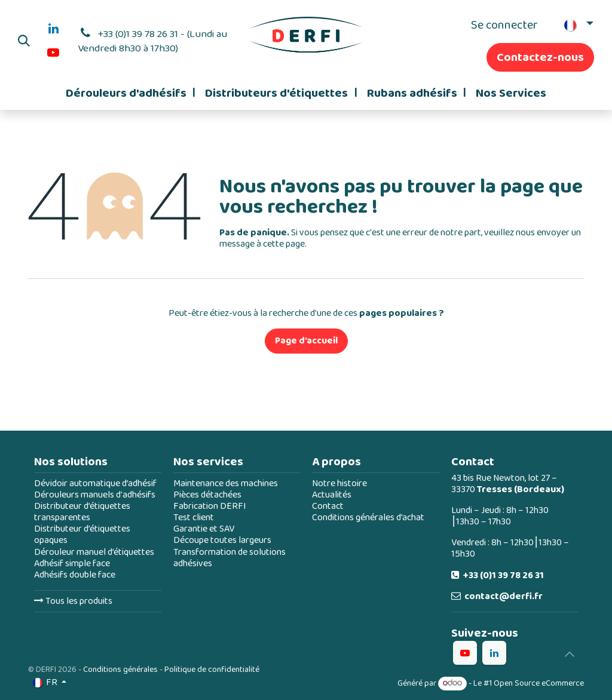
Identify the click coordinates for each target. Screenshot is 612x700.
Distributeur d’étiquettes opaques (82, 535)
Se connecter (504, 25)
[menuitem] (131, 93)
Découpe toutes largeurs (222, 540)
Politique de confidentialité (212, 670)
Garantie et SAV (204, 529)
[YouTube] (53, 53)
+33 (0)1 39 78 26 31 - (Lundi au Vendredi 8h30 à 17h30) (152, 41)
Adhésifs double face (75, 575)
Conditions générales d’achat (368, 518)
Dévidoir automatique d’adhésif (95, 483)
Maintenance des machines (226, 483)
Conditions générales (120, 670)
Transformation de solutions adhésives (229, 558)
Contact (328, 506)
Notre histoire (339, 483)
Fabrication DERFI (210, 506)
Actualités (332, 495)
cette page (284, 244)
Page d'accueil (306, 341)
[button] (24, 41)
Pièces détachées (207, 495)
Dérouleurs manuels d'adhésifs (95, 495)
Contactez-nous (540, 57)
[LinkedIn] (53, 29)
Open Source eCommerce (539, 683)
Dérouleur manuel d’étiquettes (94, 552)
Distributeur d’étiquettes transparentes (82, 512)
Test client (194, 518)
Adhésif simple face (72, 564)
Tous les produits (73, 601)
